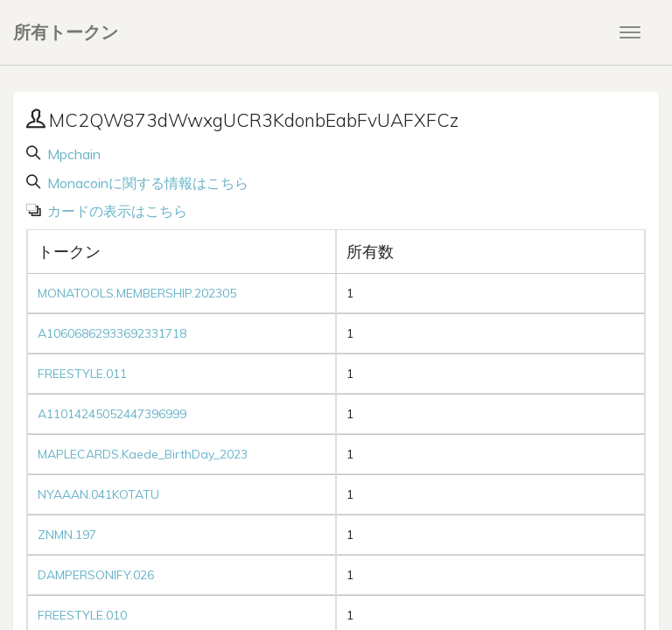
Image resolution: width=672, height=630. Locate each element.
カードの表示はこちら (115, 211)
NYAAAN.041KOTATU (98, 494)
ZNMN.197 (67, 535)
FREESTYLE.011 (82, 374)
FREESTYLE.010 (82, 615)
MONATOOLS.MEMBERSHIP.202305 (137, 293)
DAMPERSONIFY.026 (96, 575)
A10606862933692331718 (112, 333)
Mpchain (72, 154)
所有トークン (66, 32)
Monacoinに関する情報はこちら (146, 183)
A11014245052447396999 (112, 414)
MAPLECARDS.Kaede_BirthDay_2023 (143, 454)
